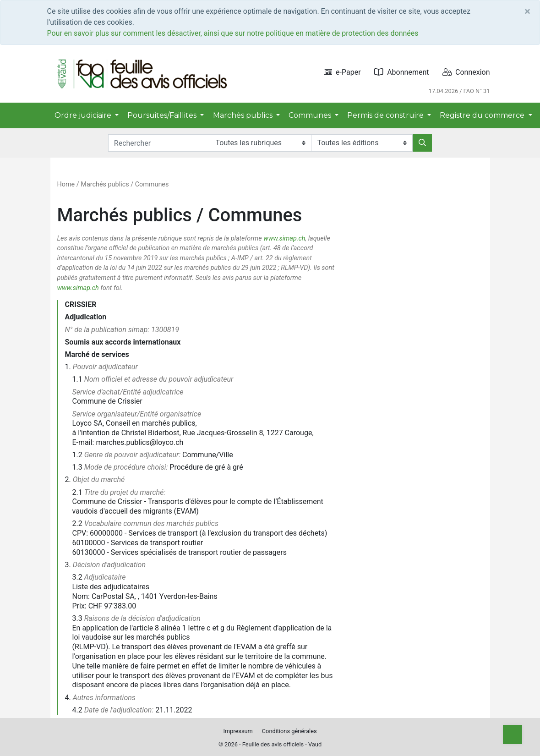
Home (66, 184)
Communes (152, 184)
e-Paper (342, 72)
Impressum (238, 731)
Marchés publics (105, 184)
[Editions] (362, 143)
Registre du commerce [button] (483, 115)
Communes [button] (311, 115)
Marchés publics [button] (244, 115)
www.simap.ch (284, 238)
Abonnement (401, 72)
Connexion (466, 72)
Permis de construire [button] (386, 115)
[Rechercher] (422, 143)
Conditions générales (289, 731)
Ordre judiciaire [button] (84, 115)
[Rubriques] (261, 143)
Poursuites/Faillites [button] (163, 115)
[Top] (513, 734)
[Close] (527, 11)
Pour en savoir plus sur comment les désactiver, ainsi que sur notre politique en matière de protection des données (233, 33)
